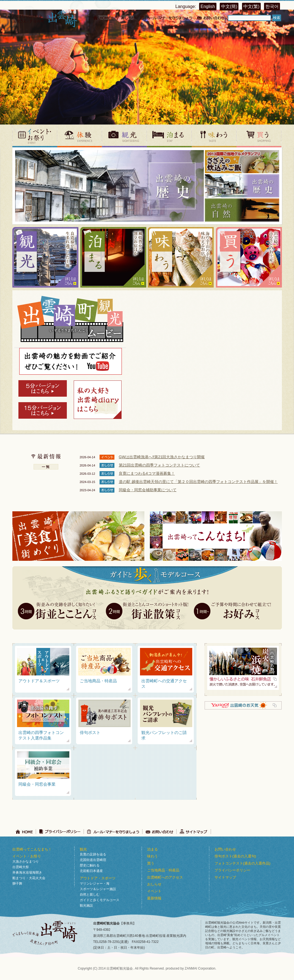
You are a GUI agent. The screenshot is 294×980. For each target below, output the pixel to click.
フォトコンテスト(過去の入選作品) (243, 863)
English (208, 6)
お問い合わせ (225, 849)
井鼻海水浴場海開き (27, 873)
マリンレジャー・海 (95, 884)
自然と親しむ (90, 895)
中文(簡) (229, 6)
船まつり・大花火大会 (29, 878)
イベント (154, 891)
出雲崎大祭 (21, 867)
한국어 (272, 6)
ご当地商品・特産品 (163, 870)
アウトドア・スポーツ (98, 878)
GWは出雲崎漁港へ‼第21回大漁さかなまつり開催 (162, 457)
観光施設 (86, 906)
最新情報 (154, 898)
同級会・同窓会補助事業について (148, 490)
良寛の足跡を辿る (93, 854)
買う (151, 863)
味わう (153, 856)
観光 (83, 849)
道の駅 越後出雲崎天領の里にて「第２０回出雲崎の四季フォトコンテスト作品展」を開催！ (198, 482)
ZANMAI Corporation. (201, 968)
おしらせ (154, 884)
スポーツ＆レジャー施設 (98, 889)
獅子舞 (17, 884)
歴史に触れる (90, 865)
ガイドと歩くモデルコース (100, 900)
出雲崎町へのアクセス (165, 877)
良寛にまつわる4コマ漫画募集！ (147, 473)
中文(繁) (252, 6)
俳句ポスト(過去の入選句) (235, 856)
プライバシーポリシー (232, 870)
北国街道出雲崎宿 (93, 860)
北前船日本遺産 (91, 871)
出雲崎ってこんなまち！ (32, 849)
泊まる (153, 849)
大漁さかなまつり (26, 862)
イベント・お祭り (27, 856)
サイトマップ (225, 877)
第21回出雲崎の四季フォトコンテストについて (160, 465)
